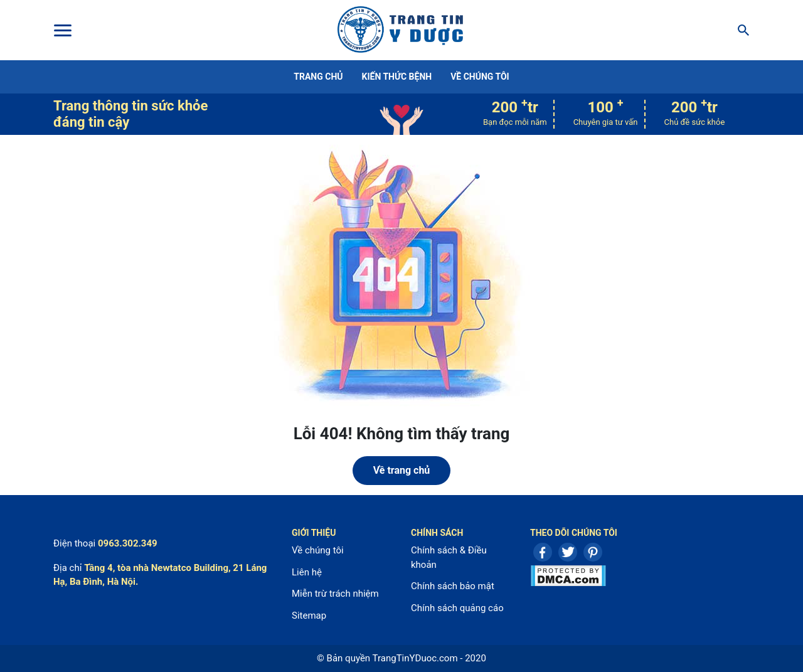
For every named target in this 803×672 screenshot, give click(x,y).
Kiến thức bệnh (397, 77)
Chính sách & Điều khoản (449, 557)
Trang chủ (318, 77)
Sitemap (309, 616)
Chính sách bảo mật (453, 586)
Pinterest (593, 552)
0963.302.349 (128, 543)
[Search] (740, 30)
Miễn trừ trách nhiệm (335, 594)
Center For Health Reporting (400, 30)
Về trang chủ (402, 470)
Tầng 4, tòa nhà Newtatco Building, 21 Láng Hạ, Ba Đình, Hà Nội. (160, 575)
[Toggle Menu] (62, 30)
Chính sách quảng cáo (457, 608)
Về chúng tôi (480, 77)
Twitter (568, 552)
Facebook (543, 552)
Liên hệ (307, 572)
